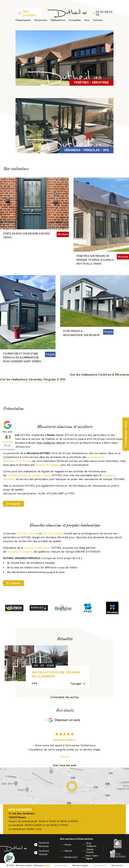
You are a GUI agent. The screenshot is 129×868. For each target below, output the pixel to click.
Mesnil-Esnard (90, 851)
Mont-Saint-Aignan (92, 857)
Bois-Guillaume (91, 845)
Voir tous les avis (64, 765)
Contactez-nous (126, 434)
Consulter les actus (65, 697)
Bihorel (68, 851)
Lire (35, 683)
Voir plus (64, 757)
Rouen (68, 845)
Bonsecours (71, 857)
